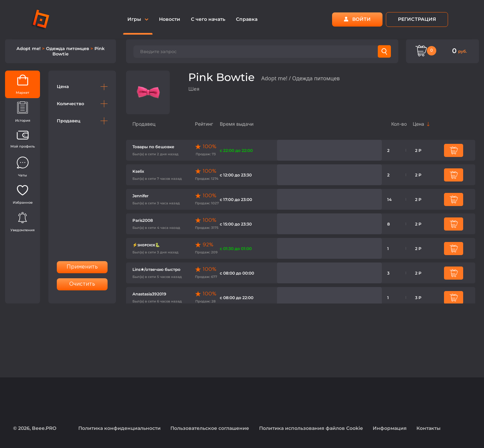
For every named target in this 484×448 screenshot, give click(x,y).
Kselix (138, 171)
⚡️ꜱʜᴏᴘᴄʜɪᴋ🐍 (146, 245)
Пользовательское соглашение (210, 428)
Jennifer (140, 196)
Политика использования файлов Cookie (311, 428)
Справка (247, 19)
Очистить (82, 284)
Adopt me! (29, 48)
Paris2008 (143, 220)
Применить (82, 267)
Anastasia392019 (149, 294)
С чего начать (208, 19)
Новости (170, 19)
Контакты (429, 428)
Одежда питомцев (68, 48)
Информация (390, 428)
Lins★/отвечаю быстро (156, 269)
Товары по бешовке (153, 147)
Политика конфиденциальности (119, 428)
